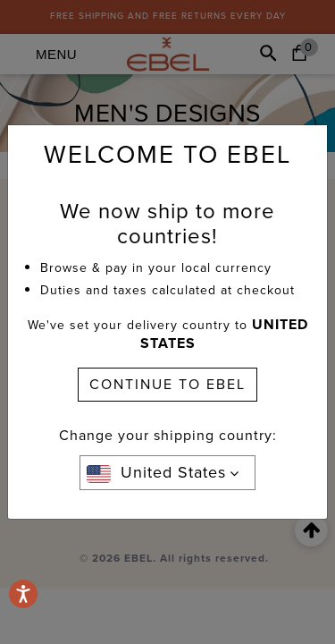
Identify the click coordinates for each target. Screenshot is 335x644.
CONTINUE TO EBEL (167, 384)
